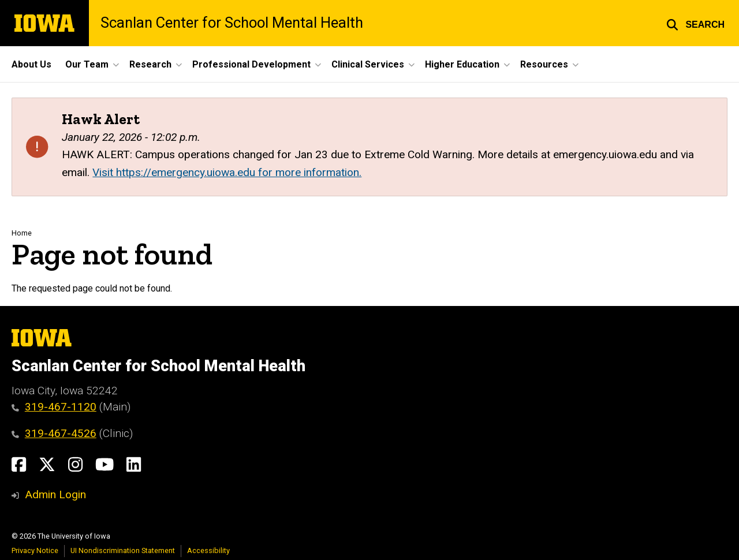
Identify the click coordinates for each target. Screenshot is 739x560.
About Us (31, 64)
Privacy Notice (35, 550)
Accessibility (208, 550)
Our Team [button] (87, 64)
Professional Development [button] (251, 64)
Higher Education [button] (462, 64)
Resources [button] (544, 64)
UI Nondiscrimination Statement (123, 550)
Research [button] (150, 64)
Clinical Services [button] (368, 64)
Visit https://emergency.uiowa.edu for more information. (227, 172)
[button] (695, 23)
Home (22, 233)
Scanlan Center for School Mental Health (232, 23)
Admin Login (55, 494)
